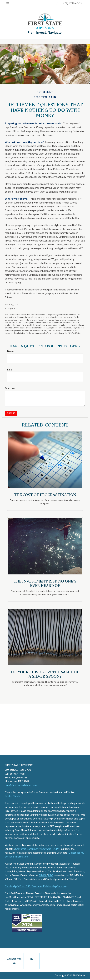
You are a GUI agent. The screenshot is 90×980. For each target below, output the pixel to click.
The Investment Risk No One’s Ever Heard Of (45, 583)
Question (10, 388)
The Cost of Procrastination (45, 495)
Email (10, 370)
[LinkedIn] (57, 3)
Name (10, 351)
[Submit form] (11, 413)
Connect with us (14, 961)
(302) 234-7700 (72, 3)
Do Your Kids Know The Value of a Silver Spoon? (45, 674)
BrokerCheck (12, 796)
